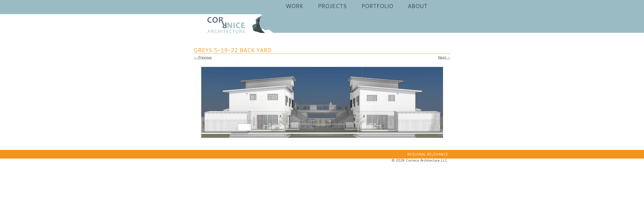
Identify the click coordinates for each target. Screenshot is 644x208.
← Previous (203, 57)
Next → (444, 57)
